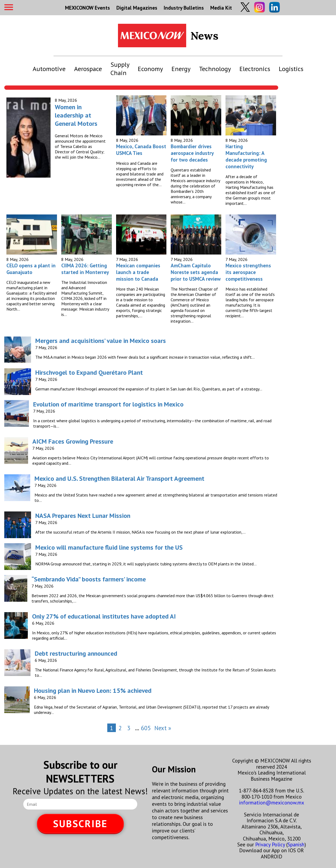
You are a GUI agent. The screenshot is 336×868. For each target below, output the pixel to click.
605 (146, 728)
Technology (215, 69)
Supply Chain (120, 69)
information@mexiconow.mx (272, 802)
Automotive (49, 69)
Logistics (291, 69)
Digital (137, 8)
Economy (150, 69)
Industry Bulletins (184, 8)
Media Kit (221, 8)
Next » (163, 728)
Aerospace (88, 69)
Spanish (296, 844)
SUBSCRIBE (80, 824)
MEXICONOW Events (87, 8)
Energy (181, 69)
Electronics (255, 69)
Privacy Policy (270, 844)
